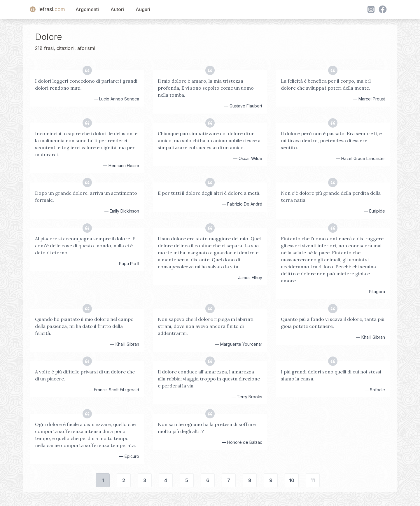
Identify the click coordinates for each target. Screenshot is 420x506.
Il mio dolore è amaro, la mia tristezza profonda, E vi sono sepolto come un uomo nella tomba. (206, 88)
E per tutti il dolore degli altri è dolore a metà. (209, 193)
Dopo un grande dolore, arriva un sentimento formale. (86, 197)
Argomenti (87, 9)
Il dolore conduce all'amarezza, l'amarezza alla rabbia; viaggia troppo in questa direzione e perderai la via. (209, 379)
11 (313, 480)
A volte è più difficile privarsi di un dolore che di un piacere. (85, 375)
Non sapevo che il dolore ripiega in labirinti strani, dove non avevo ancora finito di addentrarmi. (206, 326)
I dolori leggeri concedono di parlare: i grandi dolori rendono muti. (86, 84)
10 (292, 480)
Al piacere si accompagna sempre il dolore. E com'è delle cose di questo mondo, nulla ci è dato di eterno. (85, 246)
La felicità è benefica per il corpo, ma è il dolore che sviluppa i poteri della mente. (326, 84)
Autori (117, 9)
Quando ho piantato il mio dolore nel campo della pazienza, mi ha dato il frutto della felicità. (84, 326)
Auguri (143, 9)
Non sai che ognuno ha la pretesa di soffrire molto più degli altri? (207, 428)
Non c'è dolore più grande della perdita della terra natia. (331, 197)
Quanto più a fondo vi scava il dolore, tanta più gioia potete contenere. (333, 323)
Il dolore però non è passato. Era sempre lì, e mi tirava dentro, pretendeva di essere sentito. (331, 140)
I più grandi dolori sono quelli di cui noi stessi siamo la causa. (331, 375)
